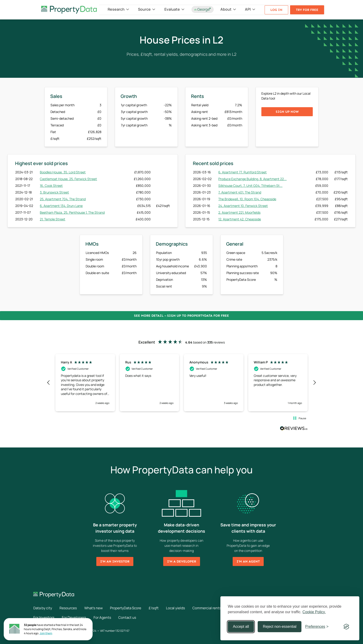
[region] (181, 383)
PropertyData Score (132, 608)
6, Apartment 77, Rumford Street (243, 172)
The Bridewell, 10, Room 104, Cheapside (247, 199)
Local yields (185, 608)
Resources (70, 608)
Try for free (307, 10)
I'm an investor (115, 561)
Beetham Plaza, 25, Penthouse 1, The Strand (72, 212)
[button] (49, 383)
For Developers (76, 617)
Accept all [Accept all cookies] (241, 627)
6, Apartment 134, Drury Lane (61, 206)
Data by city (43, 608)
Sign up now (287, 112)
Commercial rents (217, 608)
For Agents (105, 617)
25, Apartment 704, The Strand (63, 199)
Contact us (132, 617)
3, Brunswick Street (54, 192)
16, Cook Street (51, 186)
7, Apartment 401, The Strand (240, 192)
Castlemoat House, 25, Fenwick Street (68, 179)
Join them (46, 633)
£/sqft (162, 608)
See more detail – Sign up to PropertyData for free (181, 316)
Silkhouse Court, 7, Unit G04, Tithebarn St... (250, 186)
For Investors (44, 617)
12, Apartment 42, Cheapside (240, 219)
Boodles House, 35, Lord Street (63, 172)
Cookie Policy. (314, 612)
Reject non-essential (280, 627)
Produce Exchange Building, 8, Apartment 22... (252, 179)
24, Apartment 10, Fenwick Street (243, 206)
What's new (97, 608)
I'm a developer (182, 561)
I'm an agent (248, 561)
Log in (276, 10)
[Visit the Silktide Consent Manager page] (346, 627)
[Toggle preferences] (317, 627)
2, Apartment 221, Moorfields (239, 212)
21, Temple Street (53, 219)
